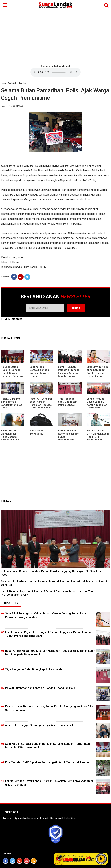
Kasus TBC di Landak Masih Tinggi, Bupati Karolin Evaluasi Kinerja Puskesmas (12, 437)
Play (101, 859)
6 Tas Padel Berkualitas (36, 432)
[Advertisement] (55, 37)
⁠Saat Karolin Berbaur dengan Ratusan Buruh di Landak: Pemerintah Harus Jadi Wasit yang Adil (54, 583)
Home (3, 83)
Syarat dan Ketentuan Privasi (31, 818)
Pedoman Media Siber (63, 818)
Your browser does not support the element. (55, 72)
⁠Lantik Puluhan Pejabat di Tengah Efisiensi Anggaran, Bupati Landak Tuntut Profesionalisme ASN (69, 376)
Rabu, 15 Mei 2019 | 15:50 (12, 106)
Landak (22, 83)
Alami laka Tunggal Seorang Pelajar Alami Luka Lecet (39, 725)
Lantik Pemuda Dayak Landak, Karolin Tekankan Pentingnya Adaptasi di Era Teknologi (97, 406)
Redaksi (7, 818)
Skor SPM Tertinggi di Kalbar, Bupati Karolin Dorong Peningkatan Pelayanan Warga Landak (98, 375)
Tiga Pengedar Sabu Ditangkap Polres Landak (67, 402)
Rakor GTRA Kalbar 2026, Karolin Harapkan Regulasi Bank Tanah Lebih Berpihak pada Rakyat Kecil (41, 406)
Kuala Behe (13, 83)
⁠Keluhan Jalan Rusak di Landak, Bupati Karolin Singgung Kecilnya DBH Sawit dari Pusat (12, 375)
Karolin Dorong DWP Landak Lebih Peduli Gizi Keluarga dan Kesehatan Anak (98, 437)
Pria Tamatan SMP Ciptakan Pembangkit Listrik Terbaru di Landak (47, 762)
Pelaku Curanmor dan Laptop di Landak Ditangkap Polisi (12, 403)
